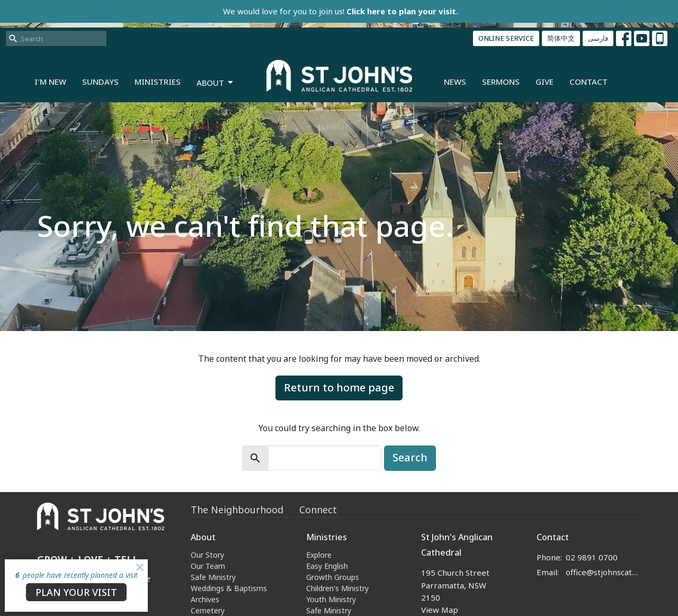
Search (410, 457)
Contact (588, 82)
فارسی (598, 38)
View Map (440, 610)
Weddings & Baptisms (229, 588)
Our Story (207, 555)
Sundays (100, 82)
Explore (319, 555)
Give (545, 82)
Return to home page (339, 387)
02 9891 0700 (592, 557)
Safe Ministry (213, 577)
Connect (318, 510)
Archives (205, 599)
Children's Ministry (337, 588)
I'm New (50, 82)
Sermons (501, 82)
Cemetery (208, 610)
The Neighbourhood (237, 510)
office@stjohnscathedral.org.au (604, 572)
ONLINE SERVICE (506, 38)
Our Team (208, 566)
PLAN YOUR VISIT (76, 592)
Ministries (158, 82)
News (455, 82)
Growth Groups (333, 577)
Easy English (327, 566)
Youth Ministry (331, 599)
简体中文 (561, 38)
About (216, 83)
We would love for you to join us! (341, 11)
